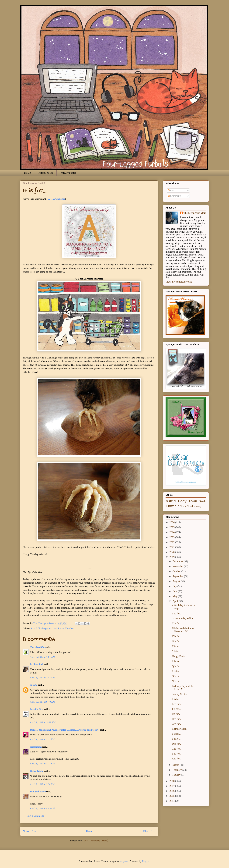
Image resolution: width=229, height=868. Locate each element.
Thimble (69, 629)
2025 (172, 527)
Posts (172, 190)
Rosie (61, 629)
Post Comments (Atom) (96, 841)
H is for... (177, 719)
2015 (172, 796)
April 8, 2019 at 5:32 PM (42, 739)
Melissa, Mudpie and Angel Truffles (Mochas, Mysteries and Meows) (65, 730)
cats (55, 629)
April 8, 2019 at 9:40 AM (42, 702)
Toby (183, 506)
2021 (172, 547)
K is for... (177, 704)
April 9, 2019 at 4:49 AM (42, 809)
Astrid (171, 501)
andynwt (124, 861)
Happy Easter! (179, 656)
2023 (172, 537)
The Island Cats (38, 647)
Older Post (149, 831)
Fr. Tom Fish (37, 664)
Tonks (191, 506)
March (176, 765)
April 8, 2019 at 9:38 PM (42, 784)
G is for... (177, 724)
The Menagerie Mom (195, 213)
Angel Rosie (46, 173)
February (177, 770)
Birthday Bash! (180, 729)
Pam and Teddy (38, 792)
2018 (172, 781)
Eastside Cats (37, 709)
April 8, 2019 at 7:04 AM (42, 657)
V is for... (177, 636)
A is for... (177, 759)
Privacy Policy (68, 173)
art (50, 629)
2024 (172, 532)
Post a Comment (35, 816)
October (177, 571)
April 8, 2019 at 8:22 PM (42, 764)
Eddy (182, 501)
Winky (198, 507)
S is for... (176, 651)
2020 (172, 552)
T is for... (177, 646)
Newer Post (29, 831)
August (177, 581)
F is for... (176, 734)
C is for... (177, 749)
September (178, 576)
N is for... (177, 681)
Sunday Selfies (180, 694)
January (177, 775)
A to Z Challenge (57, 199)
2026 (172, 522)
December (178, 561)
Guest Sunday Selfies (183, 618)
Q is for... (177, 666)
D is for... (177, 744)
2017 (172, 786)
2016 (172, 791)
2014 (172, 801)
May (175, 596)
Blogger (146, 861)
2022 (172, 542)
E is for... (177, 739)
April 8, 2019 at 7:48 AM (42, 678)
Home (28, 173)
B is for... (177, 754)
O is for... (177, 676)
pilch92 (34, 685)
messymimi (36, 747)
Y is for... (177, 614)
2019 (172, 557)
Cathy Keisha (37, 771)
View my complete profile (179, 282)
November (178, 566)
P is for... (176, 671)
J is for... (176, 709)
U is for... (177, 641)
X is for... (177, 623)
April (176, 601)
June (175, 591)
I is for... (176, 714)
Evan (193, 501)
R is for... (177, 661)
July (175, 586)
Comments (174, 196)
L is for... (177, 699)
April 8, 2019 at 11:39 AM (43, 722)
